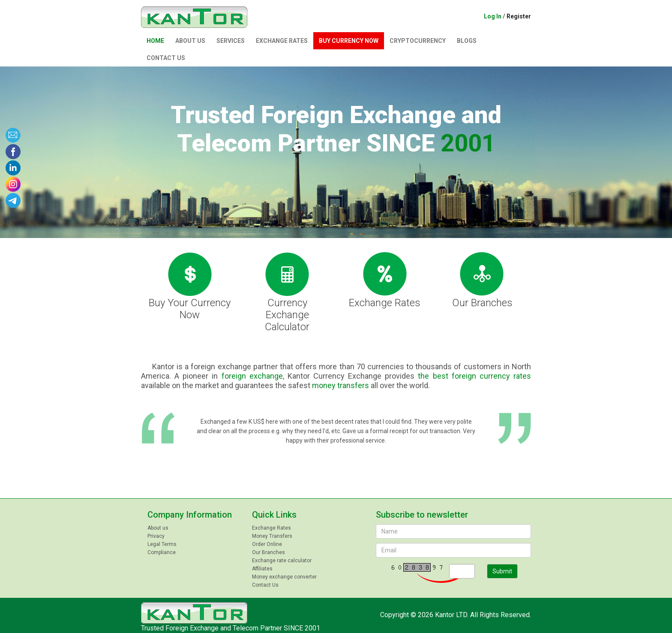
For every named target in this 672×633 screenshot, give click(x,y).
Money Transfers (272, 536)
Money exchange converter (284, 577)
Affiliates (262, 569)
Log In (493, 16)
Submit (502, 571)
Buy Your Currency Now (190, 286)
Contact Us (166, 58)
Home (155, 41)
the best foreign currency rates (474, 376)
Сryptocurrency (418, 41)
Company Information (190, 515)
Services (231, 41)
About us (190, 41)
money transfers (340, 385)
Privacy (156, 536)
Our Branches (482, 280)
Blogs (467, 41)
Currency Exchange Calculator (287, 292)
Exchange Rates (282, 41)
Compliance (162, 552)
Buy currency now (349, 41)
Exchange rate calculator (282, 561)
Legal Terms (162, 544)
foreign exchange (252, 376)
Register (519, 16)
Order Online (267, 544)
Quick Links (274, 515)
